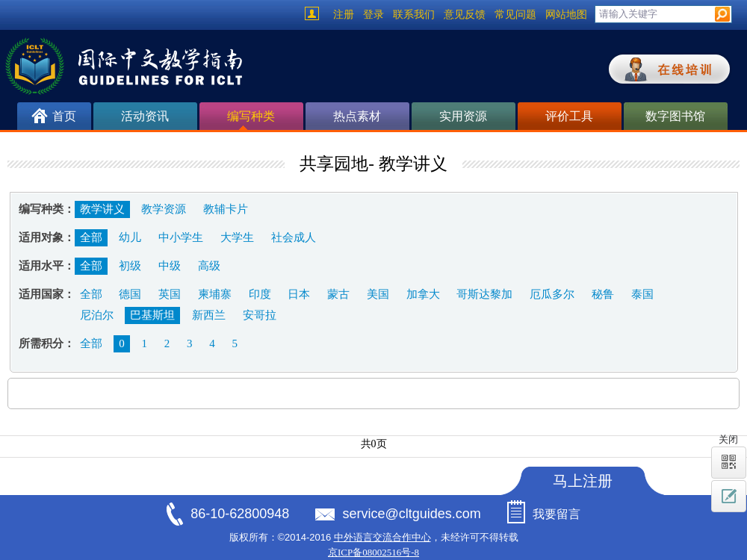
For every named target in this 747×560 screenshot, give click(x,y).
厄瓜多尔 (552, 294)
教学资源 (164, 209)
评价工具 (569, 116)
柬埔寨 (215, 294)
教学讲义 (102, 209)
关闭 (728, 439)
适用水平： (47, 266)
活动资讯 (145, 116)
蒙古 (338, 294)
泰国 (642, 294)
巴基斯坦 (152, 315)
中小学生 (181, 237)
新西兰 (209, 315)
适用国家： (47, 294)
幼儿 (130, 237)
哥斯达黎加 (484, 294)
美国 (378, 294)
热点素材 (357, 116)
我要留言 (557, 514)
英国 (170, 294)
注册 (344, 15)
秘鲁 (603, 294)
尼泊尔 (97, 315)
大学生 (237, 237)
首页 (64, 116)
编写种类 (251, 120)
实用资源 (463, 116)
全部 (91, 237)
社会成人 (294, 237)
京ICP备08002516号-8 (373, 552)
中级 (170, 266)
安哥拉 (260, 315)
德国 (130, 294)
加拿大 (423, 294)
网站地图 (566, 15)
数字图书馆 (675, 116)
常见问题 (515, 15)
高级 (209, 266)
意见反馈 (465, 15)
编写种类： (47, 209)
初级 (130, 266)
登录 (373, 15)
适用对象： (47, 237)
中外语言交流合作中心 (382, 537)
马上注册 (583, 481)
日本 (299, 294)
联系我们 (414, 15)
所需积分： (47, 343)
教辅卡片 (226, 209)
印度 (260, 294)
